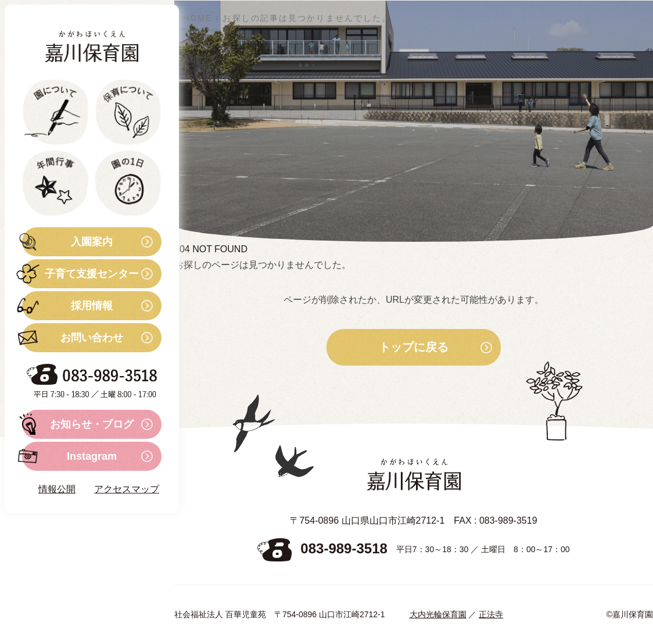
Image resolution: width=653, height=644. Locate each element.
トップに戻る (414, 348)
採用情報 (67, 306)
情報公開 (57, 489)
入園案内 (67, 242)
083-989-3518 (344, 549)
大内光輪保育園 (438, 614)
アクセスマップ (127, 489)
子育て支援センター (80, 274)
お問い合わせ (73, 338)
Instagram (69, 456)
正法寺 (491, 614)
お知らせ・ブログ (78, 424)
